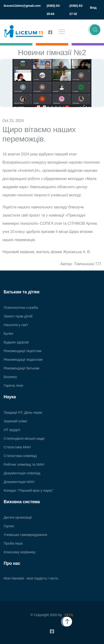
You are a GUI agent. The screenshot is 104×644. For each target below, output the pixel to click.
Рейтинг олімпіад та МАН (24, 464)
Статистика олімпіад (20, 456)
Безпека (10, 377)
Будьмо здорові (16, 342)
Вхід (93, 8)
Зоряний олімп (15, 421)
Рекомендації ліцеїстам (22, 351)
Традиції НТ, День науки (23, 412)
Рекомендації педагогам (23, 359)
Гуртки (9, 526)
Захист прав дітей (18, 316)
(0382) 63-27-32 (76, 10)
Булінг (9, 333)
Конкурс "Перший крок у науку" (28, 490)
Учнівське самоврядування (25, 535)
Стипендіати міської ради (24, 438)
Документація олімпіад (22, 473)
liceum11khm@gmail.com (22, 6)
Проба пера (13, 543)
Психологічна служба (21, 307)
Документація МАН (19, 482)
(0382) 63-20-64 (54, 10)
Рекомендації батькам (21, 368)
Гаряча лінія (13, 385)
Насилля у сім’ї (16, 325)
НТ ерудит (12, 430)
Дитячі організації (18, 517)
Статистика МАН (17, 447)
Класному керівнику (20, 552)
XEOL (69, 615)
